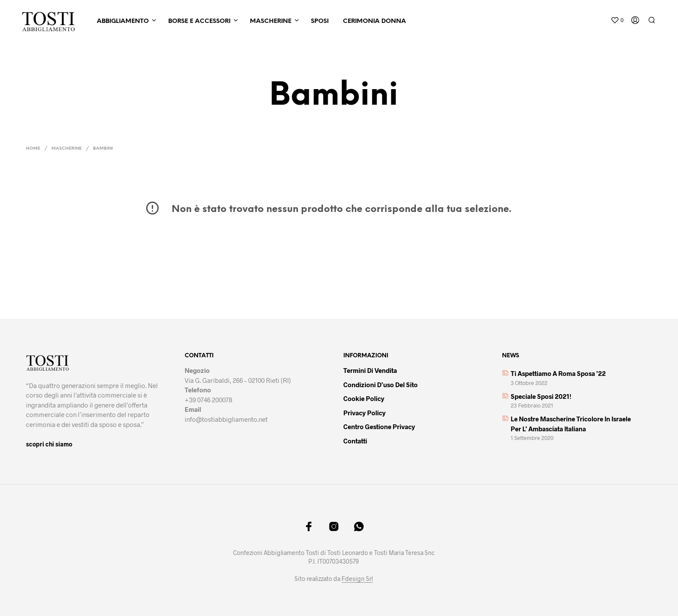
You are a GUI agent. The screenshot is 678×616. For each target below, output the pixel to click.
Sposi (320, 21)
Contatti (355, 441)
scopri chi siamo (49, 444)
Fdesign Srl (357, 579)
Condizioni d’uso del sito (381, 385)
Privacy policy (365, 413)
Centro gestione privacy (379, 427)
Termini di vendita (370, 370)
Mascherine (271, 21)
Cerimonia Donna (374, 21)
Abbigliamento (123, 21)
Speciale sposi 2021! (541, 396)
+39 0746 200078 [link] (208, 400)
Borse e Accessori (199, 21)
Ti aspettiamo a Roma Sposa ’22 (558, 373)
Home (33, 149)
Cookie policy (364, 398)
